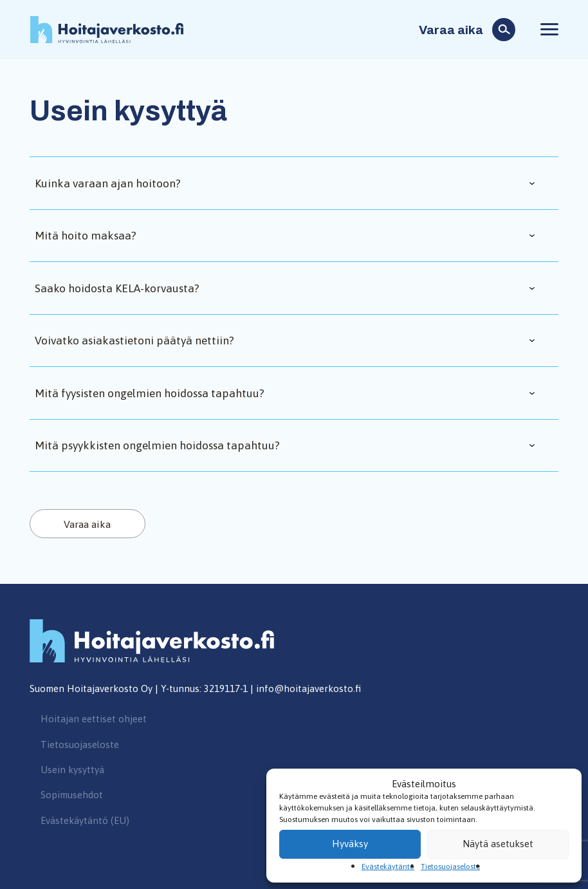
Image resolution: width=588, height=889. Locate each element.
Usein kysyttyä (72, 770)
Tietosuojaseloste (450, 866)
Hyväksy (350, 844)
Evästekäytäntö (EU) (85, 820)
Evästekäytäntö (388, 866)
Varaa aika (451, 30)
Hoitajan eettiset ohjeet (94, 719)
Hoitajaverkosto (107, 30)
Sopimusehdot (72, 795)
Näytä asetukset (498, 844)
